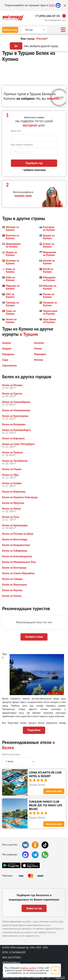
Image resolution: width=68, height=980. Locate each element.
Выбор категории (11, 754)
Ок (55, 970)
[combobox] (19, 761)
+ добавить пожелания (34, 170)
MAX (52, 5)
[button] (11, 228)
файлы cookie (28, 968)
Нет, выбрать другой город (41, 46)
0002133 (60, 977)
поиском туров (23, 196)
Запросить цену (54, 791)
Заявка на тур (10, 30)
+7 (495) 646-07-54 (47, 16)
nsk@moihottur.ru (11, 962)
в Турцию (29, 334)
